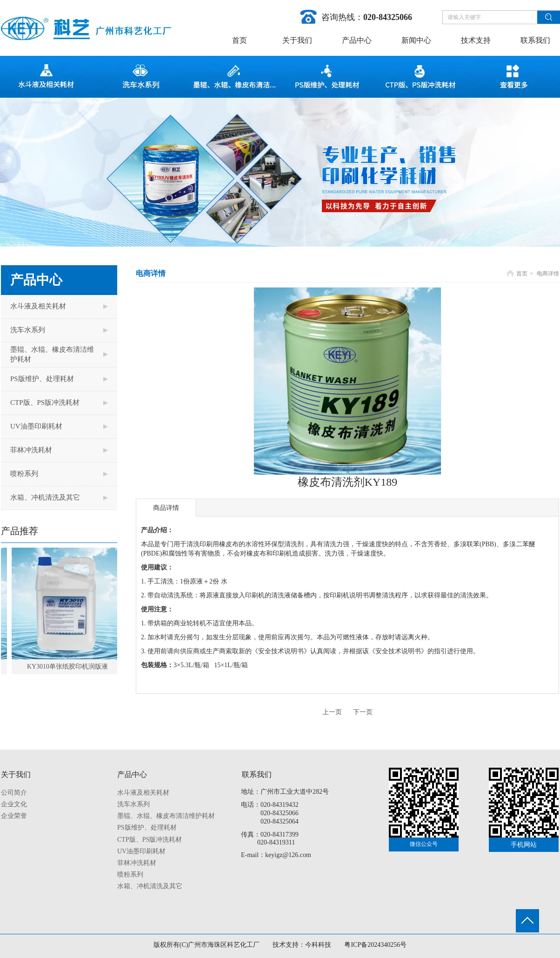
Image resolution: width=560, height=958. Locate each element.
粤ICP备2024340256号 (375, 945)
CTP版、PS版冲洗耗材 (150, 840)
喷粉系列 (130, 874)
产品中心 (132, 774)
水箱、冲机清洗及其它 (150, 886)
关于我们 (16, 774)
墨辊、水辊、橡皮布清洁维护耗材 (166, 816)
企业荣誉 (14, 816)
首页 (522, 274)
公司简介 (14, 793)
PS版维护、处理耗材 (147, 827)
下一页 (363, 712)
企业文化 (14, 804)
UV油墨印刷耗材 (141, 851)
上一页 (332, 712)
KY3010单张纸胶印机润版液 (70, 667)
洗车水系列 (133, 804)
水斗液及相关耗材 (143, 793)
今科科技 (318, 945)
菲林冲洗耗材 (137, 863)
